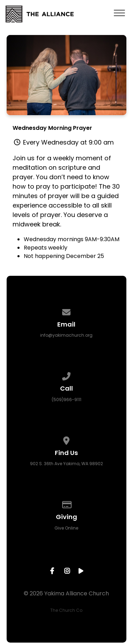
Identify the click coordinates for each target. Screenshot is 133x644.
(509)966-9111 (66, 400)
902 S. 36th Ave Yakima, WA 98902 (66, 464)
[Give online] (67, 503)
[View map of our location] (67, 439)
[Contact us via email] (67, 311)
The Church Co (66, 610)
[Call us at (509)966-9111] (67, 375)
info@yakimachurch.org (66, 335)
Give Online (66, 528)
